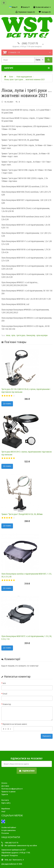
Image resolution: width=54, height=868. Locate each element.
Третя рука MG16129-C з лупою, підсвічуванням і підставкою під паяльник (27, 453)
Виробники (6, 809)
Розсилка (5, 833)
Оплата (4, 783)
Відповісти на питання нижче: (15, 724)
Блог (11, 77)
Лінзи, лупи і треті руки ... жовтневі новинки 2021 (25, 79)
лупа (13, 335)
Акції (3, 811)
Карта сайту (6, 803)
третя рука (21, 335)
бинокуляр (31, 335)
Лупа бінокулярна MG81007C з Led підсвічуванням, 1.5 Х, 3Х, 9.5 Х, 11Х (27, 638)
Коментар (7, 704)
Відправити (47, 736)
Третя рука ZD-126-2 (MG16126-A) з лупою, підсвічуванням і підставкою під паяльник (26, 391)
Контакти (5, 800)
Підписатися (27, 771)
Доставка (5, 786)
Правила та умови (8, 792)
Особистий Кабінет (9, 827)
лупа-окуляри (42, 335)
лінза (8, 335)
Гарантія (5, 794)
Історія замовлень (9, 830)
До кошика (7, 404)
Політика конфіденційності (12, 789)
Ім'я (4, 683)
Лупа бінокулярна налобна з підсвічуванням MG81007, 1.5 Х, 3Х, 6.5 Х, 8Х (27, 575)
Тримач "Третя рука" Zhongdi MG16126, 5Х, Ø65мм (22, 514)
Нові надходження (24, 77)
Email (5, 694)
